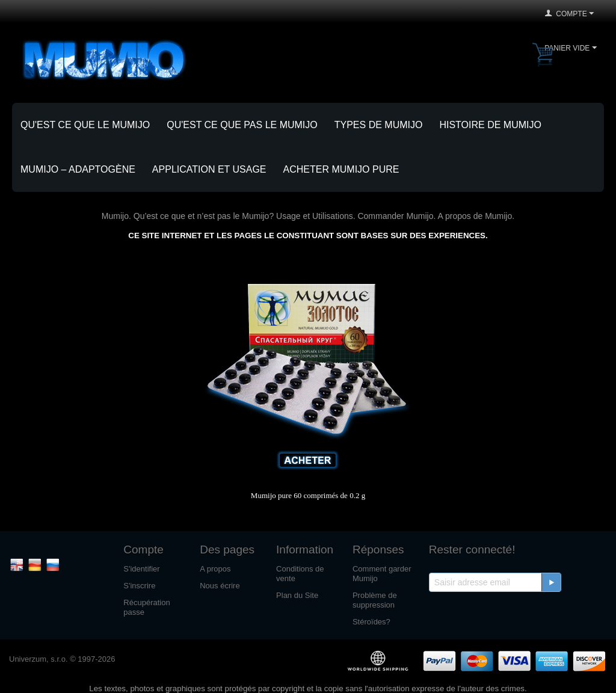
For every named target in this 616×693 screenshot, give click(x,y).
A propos (215, 569)
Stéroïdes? (371, 622)
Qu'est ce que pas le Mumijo (242, 125)
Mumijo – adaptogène (78, 169)
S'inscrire (139, 586)
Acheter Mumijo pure (341, 169)
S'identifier (141, 569)
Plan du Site (297, 595)
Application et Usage (209, 169)
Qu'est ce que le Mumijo (85, 125)
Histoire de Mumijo (490, 125)
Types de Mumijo (379, 125)
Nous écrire (220, 586)
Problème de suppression (375, 600)
